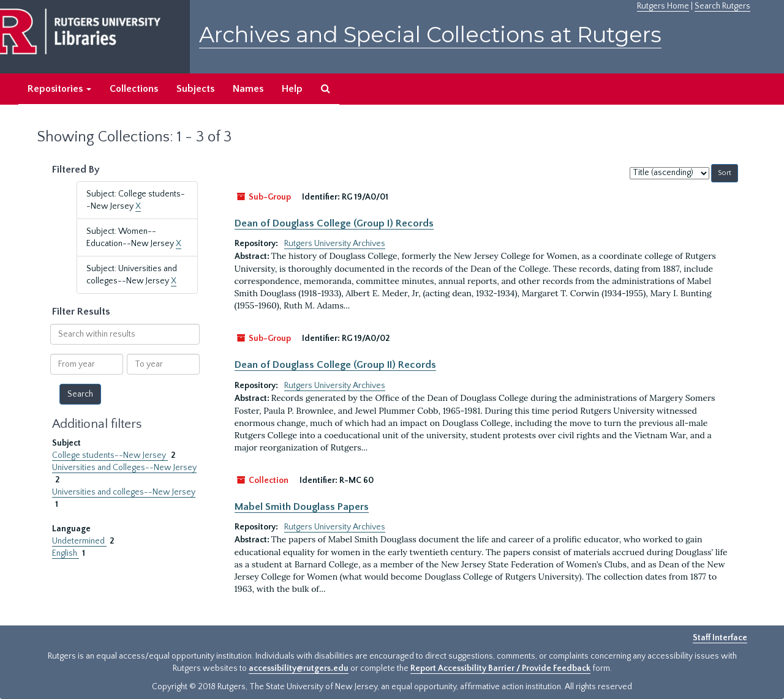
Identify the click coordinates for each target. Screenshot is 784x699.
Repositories (59, 89)
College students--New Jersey (110, 455)
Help (292, 89)
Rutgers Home (663, 6)
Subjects (195, 89)
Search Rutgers (722, 6)
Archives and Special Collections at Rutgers (430, 35)
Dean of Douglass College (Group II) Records (335, 365)
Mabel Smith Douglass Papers (302, 507)
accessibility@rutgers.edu (299, 668)
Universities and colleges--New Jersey (124, 492)
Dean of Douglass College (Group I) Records (334, 223)
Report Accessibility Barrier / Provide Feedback (500, 668)
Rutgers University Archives (335, 244)
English (66, 553)
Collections (134, 89)
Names (248, 89)
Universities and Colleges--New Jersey (124, 468)
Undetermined (79, 541)
